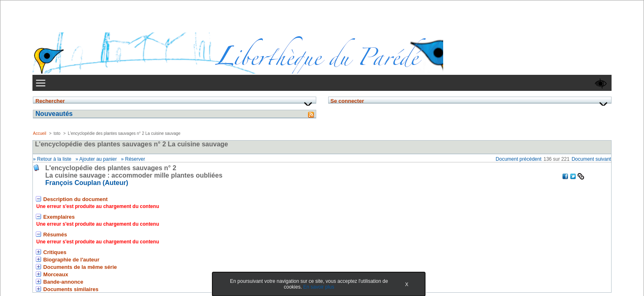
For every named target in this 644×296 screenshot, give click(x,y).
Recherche (294, 50)
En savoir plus (309, 287)
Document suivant (503, 84)
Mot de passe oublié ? (147, 129)
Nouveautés (142, 151)
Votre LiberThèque (344, 49)
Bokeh (516, 234)
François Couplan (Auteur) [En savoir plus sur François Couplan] (265, 108)
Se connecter (138, 123)
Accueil (218, 63)
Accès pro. (155, 234)
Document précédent (430, 84)
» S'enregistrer (139, 136)
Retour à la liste (233, 84)
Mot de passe (145, 113)
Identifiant (142, 103)
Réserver (314, 84)
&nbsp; (162, 191)
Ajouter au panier (277, 84)
